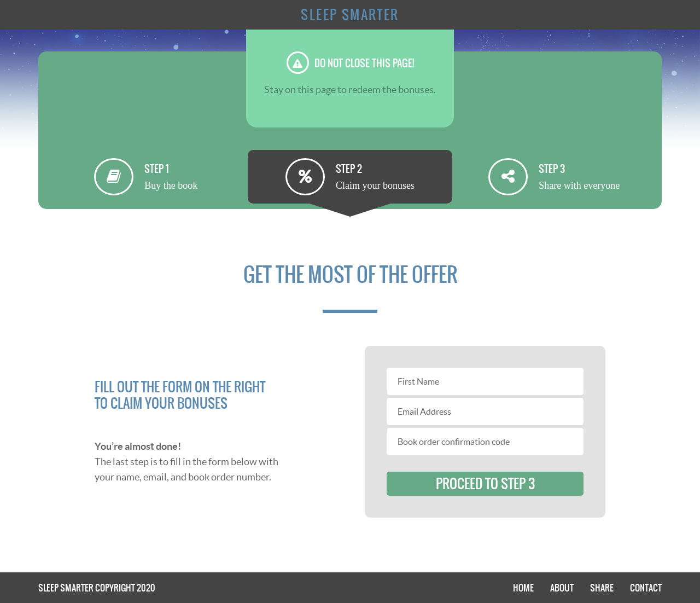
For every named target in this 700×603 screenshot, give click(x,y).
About (562, 588)
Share (602, 588)
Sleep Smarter (350, 15)
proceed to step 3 (485, 484)
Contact (646, 588)
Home (523, 588)
